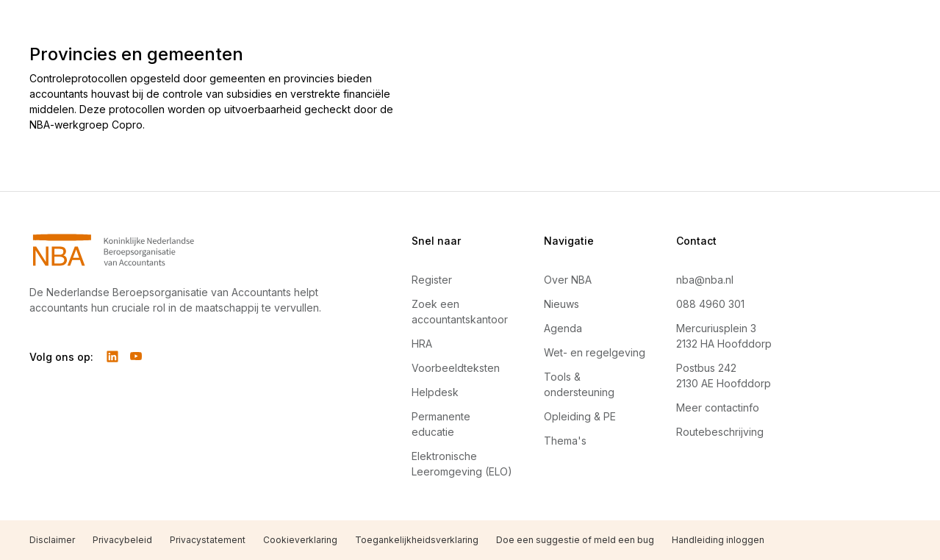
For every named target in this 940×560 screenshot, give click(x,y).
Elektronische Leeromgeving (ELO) (462, 464)
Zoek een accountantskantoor (460, 312)
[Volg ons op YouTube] (136, 356)
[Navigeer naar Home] (185, 250)
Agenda (563, 328)
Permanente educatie (441, 424)
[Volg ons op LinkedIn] (112, 356)
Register (432, 280)
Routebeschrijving (720, 432)
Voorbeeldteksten (456, 368)
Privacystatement (208, 540)
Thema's (565, 441)
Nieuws (562, 304)
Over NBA (568, 280)
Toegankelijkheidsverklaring (417, 540)
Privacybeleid (122, 540)
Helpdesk (435, 392)
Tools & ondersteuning (579, 384)
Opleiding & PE (580, 416)
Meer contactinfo (718, 408)
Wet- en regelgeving (595, 352)
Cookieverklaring (300, 540)
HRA (422, 344)
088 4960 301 (710, 304)
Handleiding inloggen (718, 540)
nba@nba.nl (705, 280)
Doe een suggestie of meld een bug (575, 540)
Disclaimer (52, 540)
